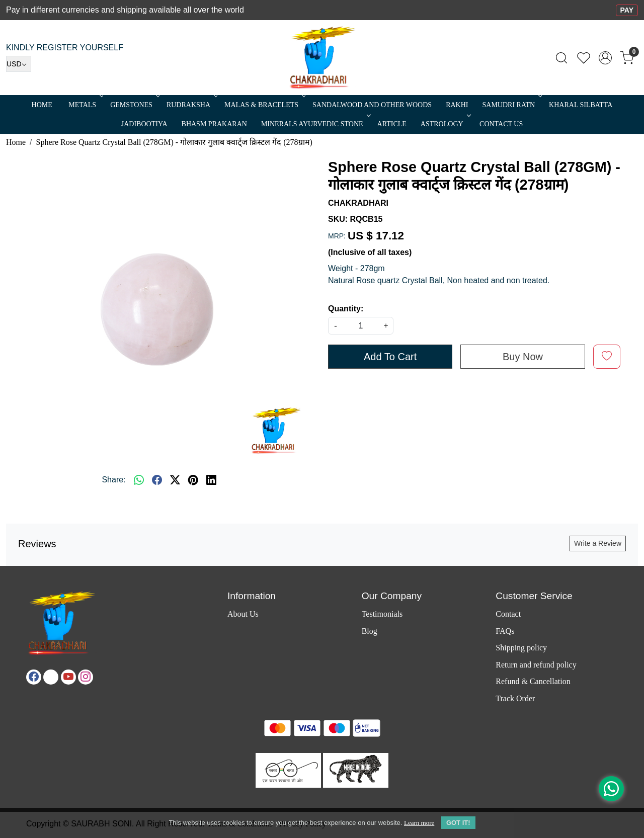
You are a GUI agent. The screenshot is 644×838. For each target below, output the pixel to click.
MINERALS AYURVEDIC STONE (315, 124)
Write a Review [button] (598, 543)
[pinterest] (193, 480)
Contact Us (501, 124)
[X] (51, 677)
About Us (243, 614)
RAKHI (457, 105)
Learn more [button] (419, 823)
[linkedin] (211, 480)
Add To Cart (390, 357)
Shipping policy (521, 648)
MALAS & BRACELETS (264, 105)
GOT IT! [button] (458, 823)
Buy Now (523, 357)
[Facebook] (34, 677)
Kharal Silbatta (581, 105)
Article (392, 124)
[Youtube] (68, 677)
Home (42, 105)
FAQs (505, 631)
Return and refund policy (536, 665)
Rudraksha (191, 105)
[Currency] (19, 64)
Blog (370, 631)
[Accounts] (605, 58)
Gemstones (134, 105)
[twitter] (175, 480)
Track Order (515, 698)
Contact (508, 614)
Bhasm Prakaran (214, 124)
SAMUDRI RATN (511, 105)
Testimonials (382, 614)
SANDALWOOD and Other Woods (372, 105)
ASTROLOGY (445, 124)
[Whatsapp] (139, 480)
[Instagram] (86, 677)
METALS (85, 105)
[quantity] (361, 326)
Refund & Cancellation (533, 681)
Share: (113, 480)
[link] (561, 58)
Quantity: (346, 309)
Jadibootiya (144, 124)
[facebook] (157, 480)
